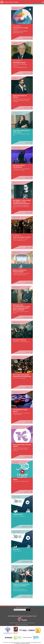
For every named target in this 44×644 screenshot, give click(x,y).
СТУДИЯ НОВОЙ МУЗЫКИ (11, 2)
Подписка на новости (22, 608)
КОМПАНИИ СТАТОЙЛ (27, 618)
